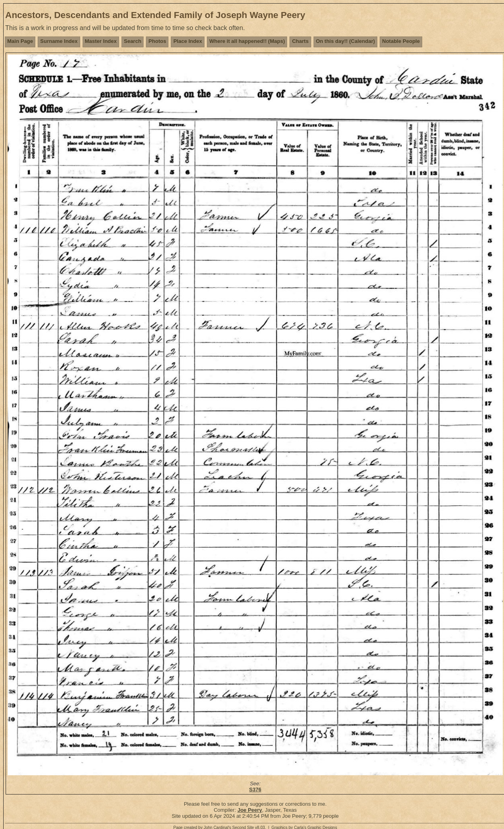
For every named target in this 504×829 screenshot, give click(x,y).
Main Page (20, 41)
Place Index (188, 41)
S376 (255, 789)
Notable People (401, 41)
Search (133, 41)
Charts (300, 41)
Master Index (101, 41)
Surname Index (59, 41)
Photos (157, 41)
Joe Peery (250, 810)
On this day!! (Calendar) (345, 41)
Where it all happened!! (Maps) (247, 41)
